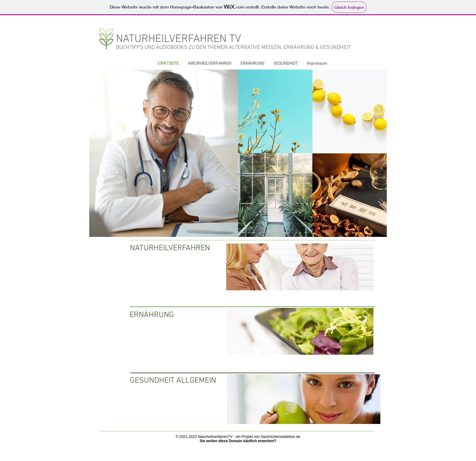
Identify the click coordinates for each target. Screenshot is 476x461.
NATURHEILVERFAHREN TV (178, 39)
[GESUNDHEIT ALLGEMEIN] (173, 381)
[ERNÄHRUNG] (159, 316)
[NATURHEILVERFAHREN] (170, 249)
